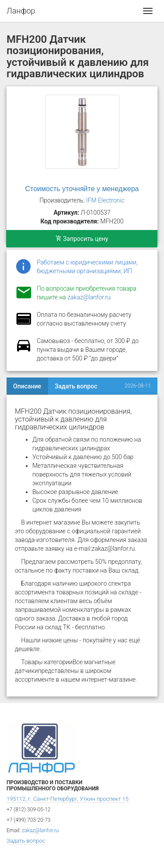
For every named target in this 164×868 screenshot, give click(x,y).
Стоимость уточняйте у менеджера (82, 189)
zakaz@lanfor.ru (89, 297)
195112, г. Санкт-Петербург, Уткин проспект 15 (68, 799)
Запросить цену (82, 239)
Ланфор (21, 11)
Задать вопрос (76, 386)
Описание (27, 386)
